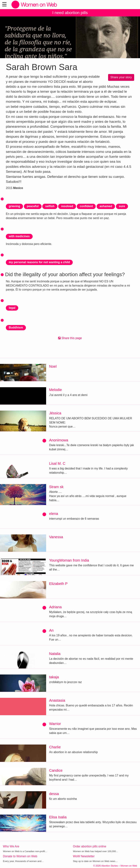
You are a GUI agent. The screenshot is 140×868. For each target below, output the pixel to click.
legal (12, 308)
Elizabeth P (58, 584)
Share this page (70, 338)
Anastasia (57, 700)
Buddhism (16, 327)
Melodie (55, 390)
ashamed (106, 206)
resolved (67, 206)
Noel (53, 366)
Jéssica (55, 413)
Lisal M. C (57, 463)
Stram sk (56, 487)
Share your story (121, 77)
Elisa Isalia (58, 817)
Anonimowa (59, 440)
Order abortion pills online (90, 846)
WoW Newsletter (84, 856)
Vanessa (56, 537)
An (51, 630)
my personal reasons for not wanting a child (39, 262)
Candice (56, 770)
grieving (14, 206)
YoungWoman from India (69, 560)
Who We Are (11, 846)
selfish (50, 206)
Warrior (55, 724)
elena (54, 514)
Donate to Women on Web (20, 856)
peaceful (33, 206)
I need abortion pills (70, 13)
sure (122, 206)
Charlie (55, 747)
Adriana (55, 607)
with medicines (19, 236)
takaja (54, 677)
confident (86, 206)
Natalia (55, 654)
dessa (54, 794)
